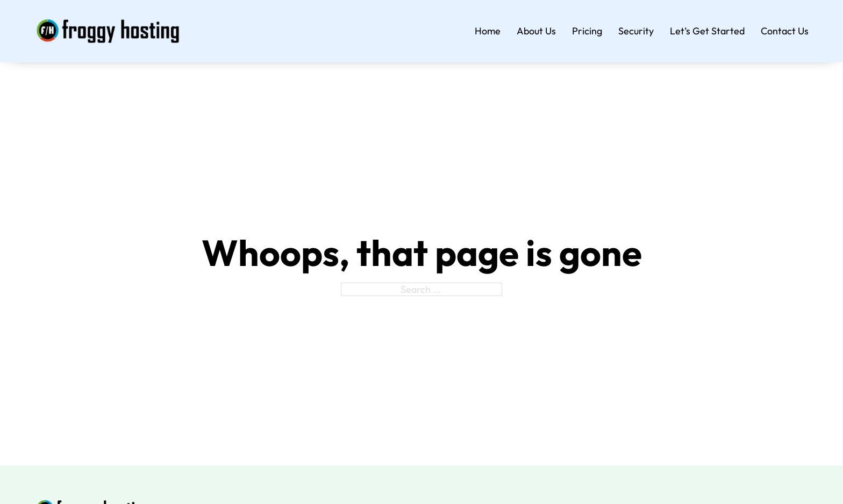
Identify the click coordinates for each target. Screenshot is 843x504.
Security (636, 31)
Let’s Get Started (707, 31)
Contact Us (785, 31)
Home (488, 31)
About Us (536, 31)
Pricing (587, 31)
